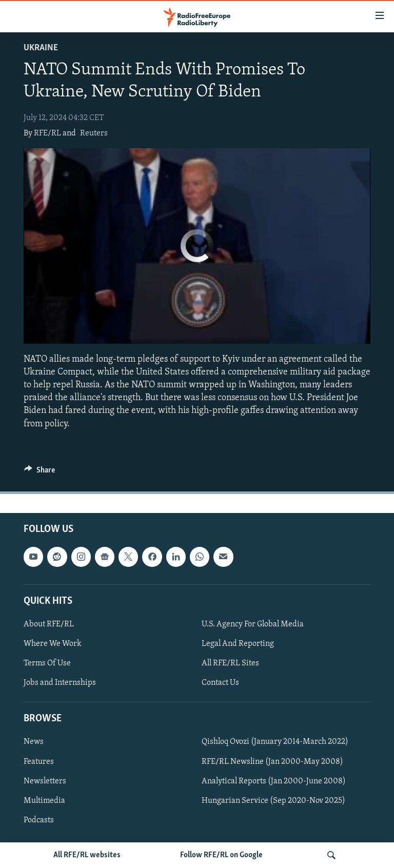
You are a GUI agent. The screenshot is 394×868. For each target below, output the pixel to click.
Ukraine (41, 48)
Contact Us (220, 683)
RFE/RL (47, 133)
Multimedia (44, 800)
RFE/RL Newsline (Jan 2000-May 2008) (272, 761)
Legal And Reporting (238, 644)
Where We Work (53, 644)
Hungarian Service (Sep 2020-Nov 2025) (273, 800)
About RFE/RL (49, 624)
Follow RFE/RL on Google (221, 855)
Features (39, 761)
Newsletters (45, 781)
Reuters (94, 133)
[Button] (40, 472)
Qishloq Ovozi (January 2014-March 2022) (275, 742)
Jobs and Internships (60, 683)
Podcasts (39, 820)
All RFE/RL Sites (230, 663)
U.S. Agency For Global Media (253, 624)
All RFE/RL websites (87, 855)
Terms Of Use (47, 663)
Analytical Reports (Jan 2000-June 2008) (274, 781)
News (34, 742)
